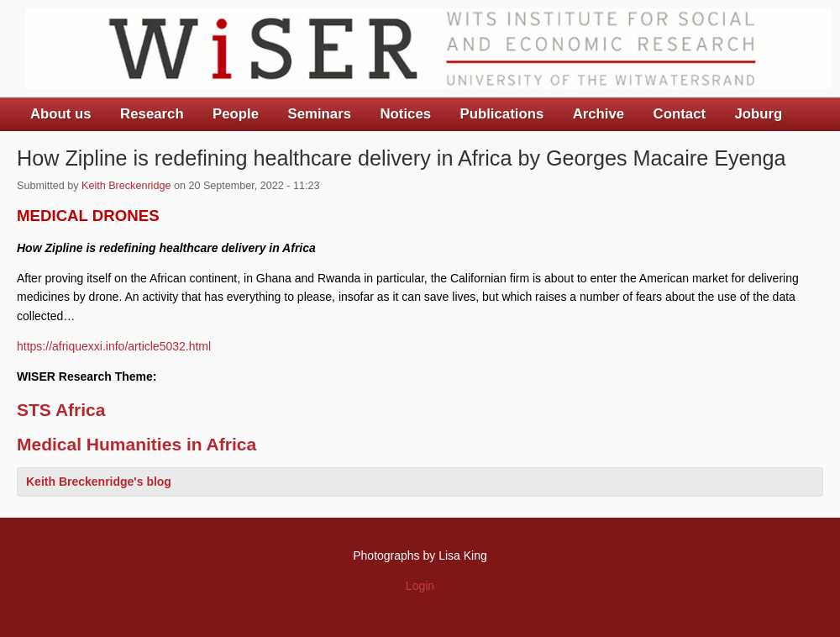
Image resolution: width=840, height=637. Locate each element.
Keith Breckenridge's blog (99, 482)
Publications (501, 114)
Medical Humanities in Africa (136, 444)
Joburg (758, 114)
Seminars (320, 114)
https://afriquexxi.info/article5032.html (114, 346)
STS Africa (61, 410)
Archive (599, 114)
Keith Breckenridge (126, 186)
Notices (405, 114)
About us (61, 114)
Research (152, 114)
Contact (680, 114)
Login (420, 586)
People (236, 114)
